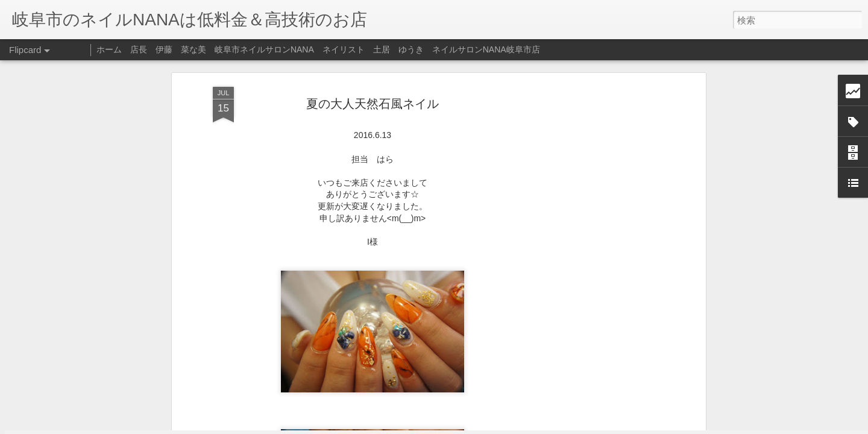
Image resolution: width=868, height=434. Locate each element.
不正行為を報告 (507, 426)
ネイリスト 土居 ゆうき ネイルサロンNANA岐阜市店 (431, 49)
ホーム (109, 49)
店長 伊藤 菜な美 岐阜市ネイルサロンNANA (222, 49)
